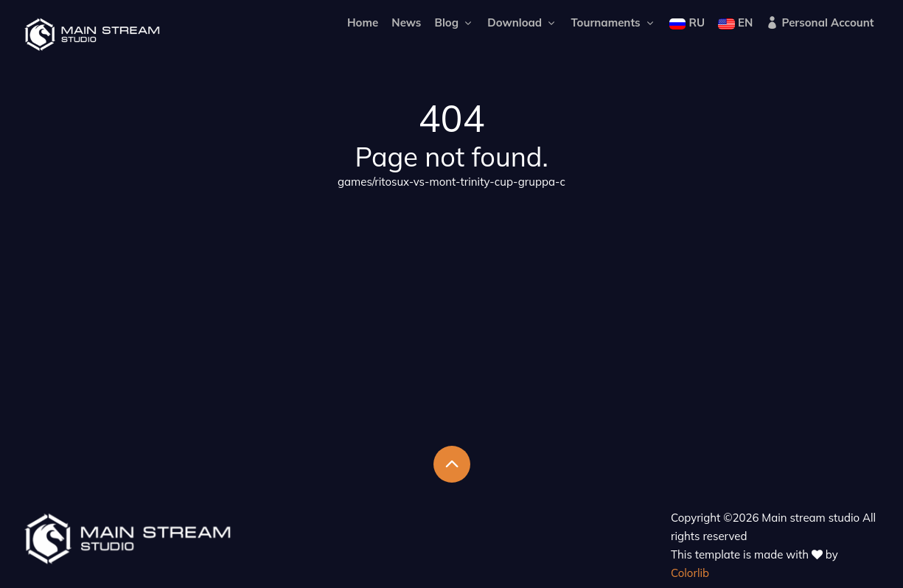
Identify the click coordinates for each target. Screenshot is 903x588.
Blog (455, 22)
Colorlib (690, 573)
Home (363, 22)
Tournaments (613, 22)
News (406, 22)
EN (735, 22)
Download (522, 22)
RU (687, 22)
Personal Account (820, 22)
